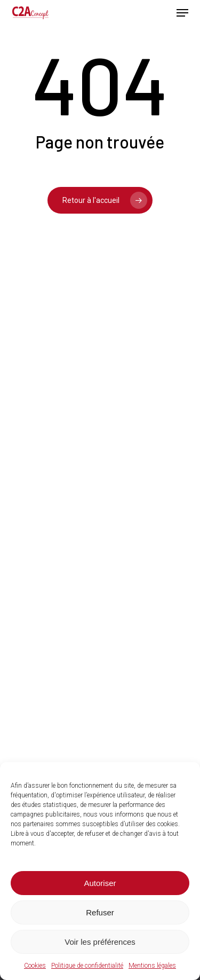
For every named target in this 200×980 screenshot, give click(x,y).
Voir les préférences (100, 942)
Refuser (100, 912)
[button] (182, 13)
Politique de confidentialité (87, 966)
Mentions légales (152, 966)
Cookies (35, 966)
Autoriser (100, 883)
